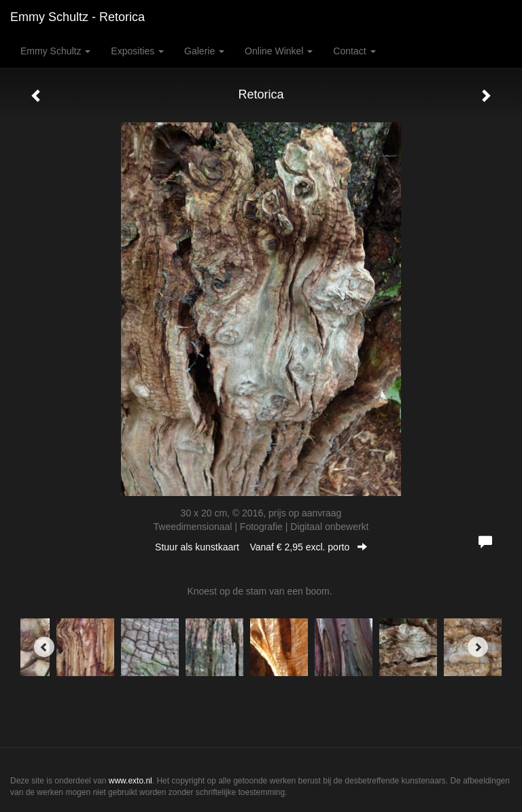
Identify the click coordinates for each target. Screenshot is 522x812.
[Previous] (44, 647)
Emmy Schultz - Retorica (77, 17)
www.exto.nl (130, 781)
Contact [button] (354, 51)
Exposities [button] (137, 51)
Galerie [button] (204, 51)
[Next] (478, 647)
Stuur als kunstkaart (261, 547)
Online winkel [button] (279, 51)
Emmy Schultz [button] (55, 51)
